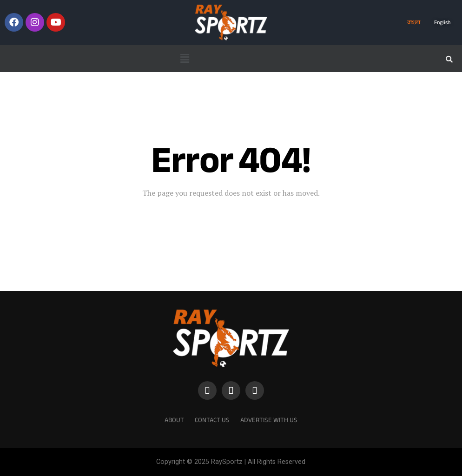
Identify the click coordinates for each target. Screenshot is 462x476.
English (442, 22)
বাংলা (414, 22)
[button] (185, 59)
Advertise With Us (269, 420)
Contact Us (212, 420)
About (174, 420)
